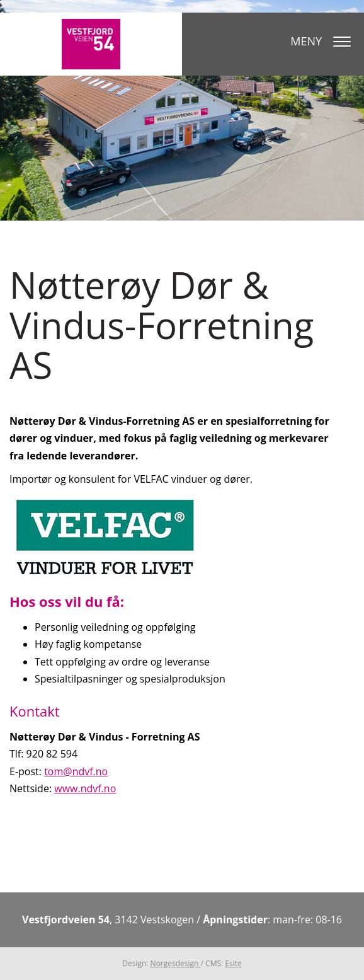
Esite (233, 963)
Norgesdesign (176, 963)
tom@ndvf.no (76, 771)
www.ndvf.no (85, 788)
